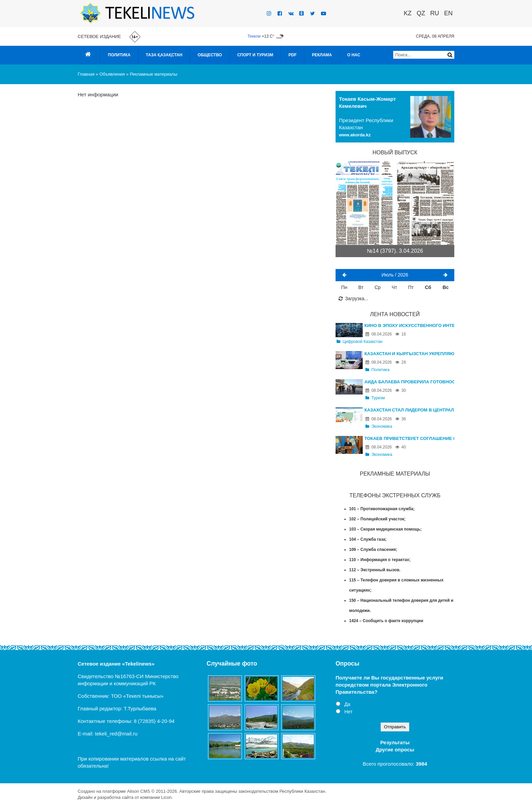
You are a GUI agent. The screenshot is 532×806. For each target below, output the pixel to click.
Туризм (375, 398)
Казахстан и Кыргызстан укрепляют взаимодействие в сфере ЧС (409, 354)
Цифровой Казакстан (359, 342)
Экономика (379, 426)
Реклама (322, 55)
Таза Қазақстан (164, 55)
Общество (210, 55)
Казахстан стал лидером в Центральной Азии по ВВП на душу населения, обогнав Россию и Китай (409, 410)
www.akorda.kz (355, 135)
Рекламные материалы (154, 74)
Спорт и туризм (255, 55)
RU (435, 13)
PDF (292, 55)
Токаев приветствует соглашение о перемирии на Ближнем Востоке (409, 438)
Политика (119, 55)
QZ (421, 13)
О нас (354, 55)
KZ (408, 13)
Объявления (112, 74)
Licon (166, 797)
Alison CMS (138, 791)
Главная (86, 74)
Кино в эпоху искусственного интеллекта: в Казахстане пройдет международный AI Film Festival (409, 325)
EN (448, 13)
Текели (254, 36)
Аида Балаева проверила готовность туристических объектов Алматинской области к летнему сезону (409, 382)
